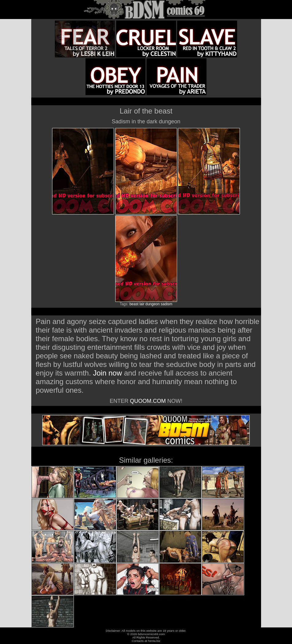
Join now (108, 373)
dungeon (153, 304)
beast (134, 304)
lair (142, 304)
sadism (167, 304)
